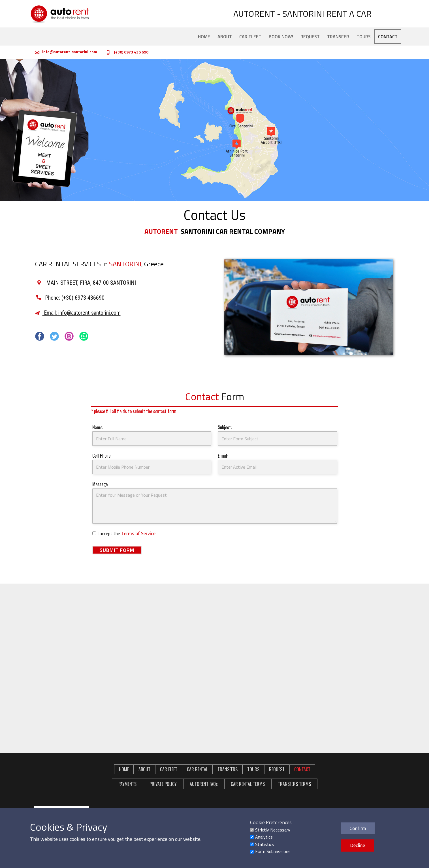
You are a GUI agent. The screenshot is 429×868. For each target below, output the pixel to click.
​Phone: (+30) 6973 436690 (70, 298)
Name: (98, 427)
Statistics (265, 844)
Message (100, 484)
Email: (223, 456)
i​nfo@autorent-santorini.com (66, 52)
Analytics (264, 837)
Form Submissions (273, 851)
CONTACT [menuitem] (388, 37)
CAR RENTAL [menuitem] (197, 769)
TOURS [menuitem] (364, 37)
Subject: (225, 427)
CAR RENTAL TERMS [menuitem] (248, 784)
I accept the (126, 533)
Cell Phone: (102, 456)
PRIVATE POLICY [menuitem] (163, 784)
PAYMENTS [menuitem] (127, 784)
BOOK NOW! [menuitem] (281, 37)
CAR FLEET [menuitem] (250, 37)
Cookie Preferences (271, 822)
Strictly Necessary (273, 830)
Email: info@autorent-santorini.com (78, 313)
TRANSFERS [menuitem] (228, 769)
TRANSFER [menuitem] (338, 37)
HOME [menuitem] (204, 37)
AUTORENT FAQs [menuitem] (204, 784)
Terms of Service (138, 533)
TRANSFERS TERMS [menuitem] (294, 784)
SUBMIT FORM (117, 550)
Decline (358, 845)
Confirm (358, 828)
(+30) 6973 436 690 (126, 52)
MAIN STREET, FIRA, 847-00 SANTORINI (86, 283)
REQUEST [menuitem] (310, 37)
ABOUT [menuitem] (225, 37)
